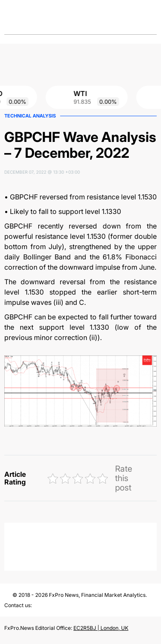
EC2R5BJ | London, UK (101, 628)
